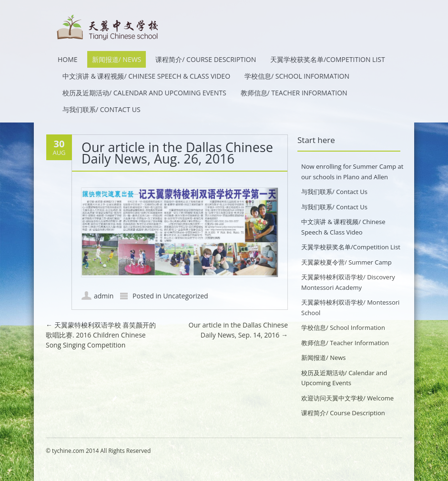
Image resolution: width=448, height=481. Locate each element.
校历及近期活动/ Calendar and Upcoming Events (144, 93)
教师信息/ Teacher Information (294, 93)
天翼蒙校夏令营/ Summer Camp (346, 262)
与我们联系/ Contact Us (102, 109)
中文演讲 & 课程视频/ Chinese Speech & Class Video (146, 76)
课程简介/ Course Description (206, 59)
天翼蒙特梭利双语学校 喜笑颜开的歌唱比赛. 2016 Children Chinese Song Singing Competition (101, 335)
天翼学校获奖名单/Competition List (328, 59)
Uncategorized (185, 296)
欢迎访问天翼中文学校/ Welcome (347, 398)
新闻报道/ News (117, 59)
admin (104, 296)
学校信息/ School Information (297, 76)
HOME (68, 59)
